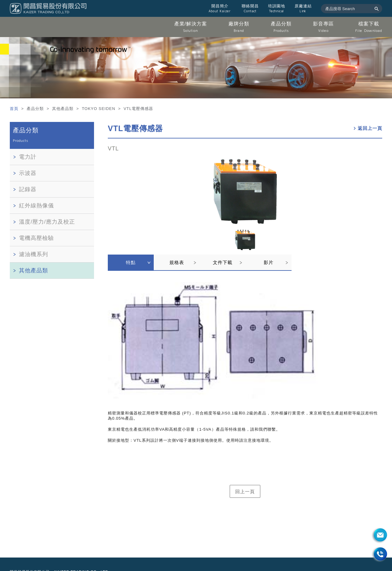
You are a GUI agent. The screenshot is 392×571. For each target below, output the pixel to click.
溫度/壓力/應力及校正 (47, 222)
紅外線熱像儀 (36, 206)
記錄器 (28, 189)
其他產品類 (34, 270)
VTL (113, 149)
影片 (269, 262)
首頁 (15, 109)
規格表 (177, 262)
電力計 (28, 157)
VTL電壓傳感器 (135, 128)
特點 (131, 262)
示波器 (28, 173)
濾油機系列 (34, 254)
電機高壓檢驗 (36, 238)
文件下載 (223, 262)
